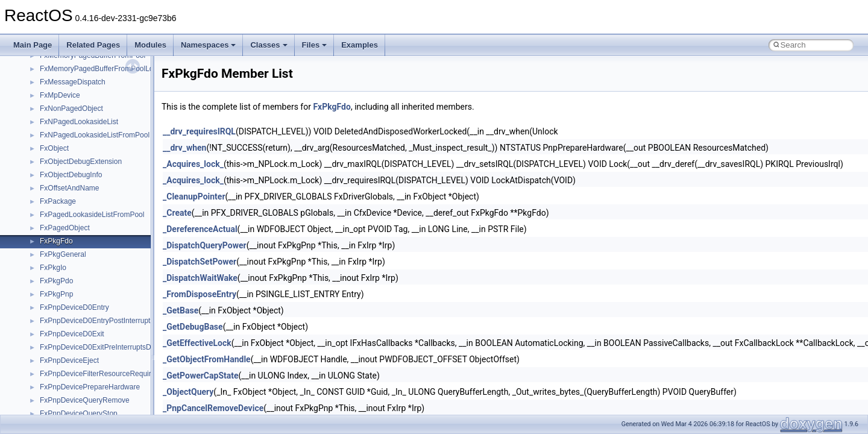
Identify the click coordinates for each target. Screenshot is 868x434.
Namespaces (209, 45)
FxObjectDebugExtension (81, 162)
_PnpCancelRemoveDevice (213, 408)
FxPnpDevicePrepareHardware (90, 387)
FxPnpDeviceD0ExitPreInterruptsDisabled (107, 347)
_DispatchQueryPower (205, 245)
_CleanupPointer (194, 197)
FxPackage (58, 201)
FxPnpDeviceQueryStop (79, 414)
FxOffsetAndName (69, 188)
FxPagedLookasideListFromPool (92, 215)
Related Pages (93, 45)
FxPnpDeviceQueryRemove (85, 400)
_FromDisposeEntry (200, 294)
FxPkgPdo (56, 281)
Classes (269, 45)
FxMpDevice (60, 95)
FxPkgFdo (56, 241)
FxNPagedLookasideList (79, 122)
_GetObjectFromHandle (207, 359)
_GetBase (181, 310)
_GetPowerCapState (201, 376)
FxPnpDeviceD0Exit (72, 334)
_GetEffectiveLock (197, 343)
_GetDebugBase (193, 327)
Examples (360, 45)
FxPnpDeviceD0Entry (74, 307)
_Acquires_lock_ (193, 164)
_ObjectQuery (188, 392)
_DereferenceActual (200, 229)
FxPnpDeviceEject (69, 360)
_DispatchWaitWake (200, 278)
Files (315, 45)
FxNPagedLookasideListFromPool (95, 135)
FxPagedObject (65, 228)
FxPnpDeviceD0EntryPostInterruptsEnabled (110, 321)
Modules (150, 45)
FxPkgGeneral (63, 254)
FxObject (54, 148)
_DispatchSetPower (200, 262)
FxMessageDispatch (73, 82)
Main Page (33, 45)
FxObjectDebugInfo (71, 175)
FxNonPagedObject (71, 108)
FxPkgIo (53, 268)
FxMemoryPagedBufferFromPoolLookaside (109, 69)
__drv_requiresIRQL (199, 131)
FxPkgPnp (56, 294)
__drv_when (184, 148)
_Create (177, 213)
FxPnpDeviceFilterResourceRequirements (107, 374)
